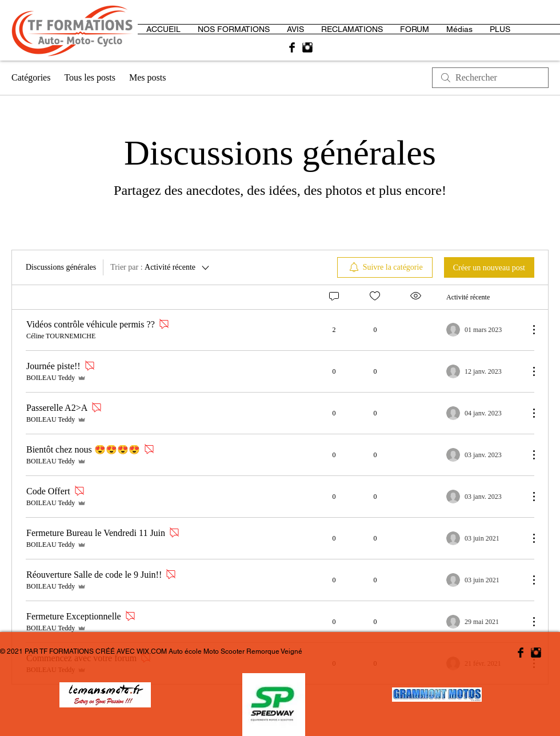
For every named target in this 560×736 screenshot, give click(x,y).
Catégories (31, 77)
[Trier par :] (161, 267)
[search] (490, 78)
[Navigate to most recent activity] (483, 330)
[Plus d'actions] (528, 330)
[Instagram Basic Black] (307, 47)
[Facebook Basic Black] (292, 47)
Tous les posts (90, 77)
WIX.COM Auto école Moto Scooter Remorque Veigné (219, 651)
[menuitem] (385, 267)
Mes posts (147, 77)
